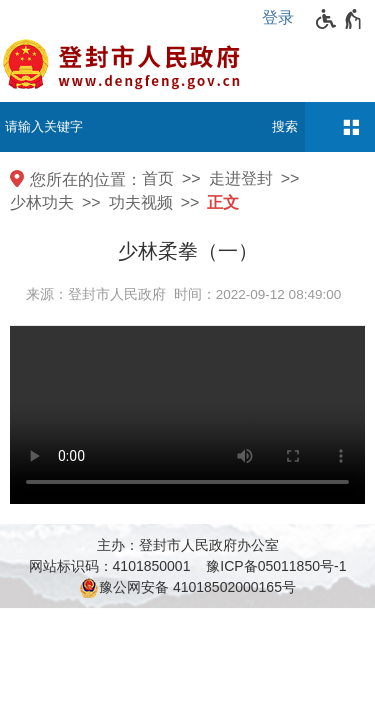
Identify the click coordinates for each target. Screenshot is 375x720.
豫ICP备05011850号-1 (276, 566)
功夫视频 (141, 202)
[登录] (283, 18)
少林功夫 (42, 202)
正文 (223, 202)
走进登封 (241, 178)
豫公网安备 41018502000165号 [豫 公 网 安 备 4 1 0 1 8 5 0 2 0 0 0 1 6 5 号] (187, 588)
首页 (158, 178)
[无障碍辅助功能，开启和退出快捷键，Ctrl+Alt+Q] (339, 19)
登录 (278, 17)
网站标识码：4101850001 (110, 566)
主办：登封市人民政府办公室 (188, 545)
